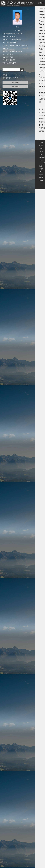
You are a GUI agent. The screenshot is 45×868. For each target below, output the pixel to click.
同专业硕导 (15, 87)
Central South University (41, 181)
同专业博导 (15, 82)
